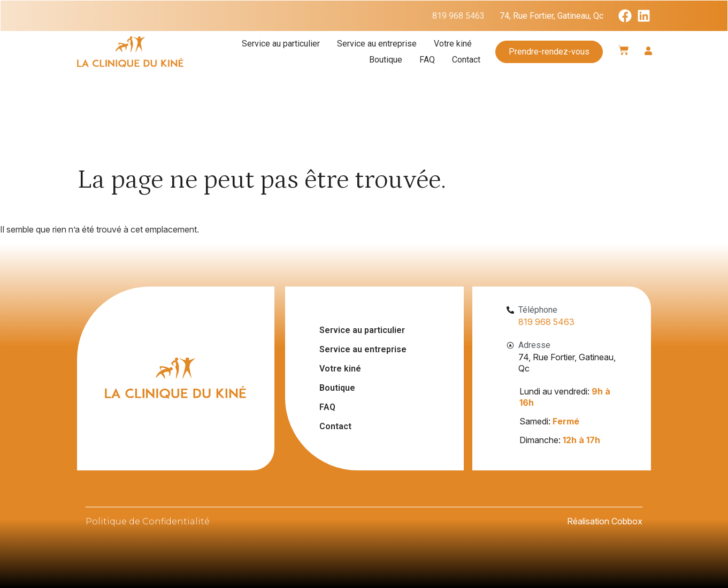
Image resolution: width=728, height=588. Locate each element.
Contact (466, 60)
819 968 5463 (458, 16)
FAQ (427, 60)
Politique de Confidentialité (148, 521)
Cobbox (627, 521)
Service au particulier (281, 44)
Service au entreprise (377, 44)
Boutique (386, 60)
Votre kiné (453, 44)
